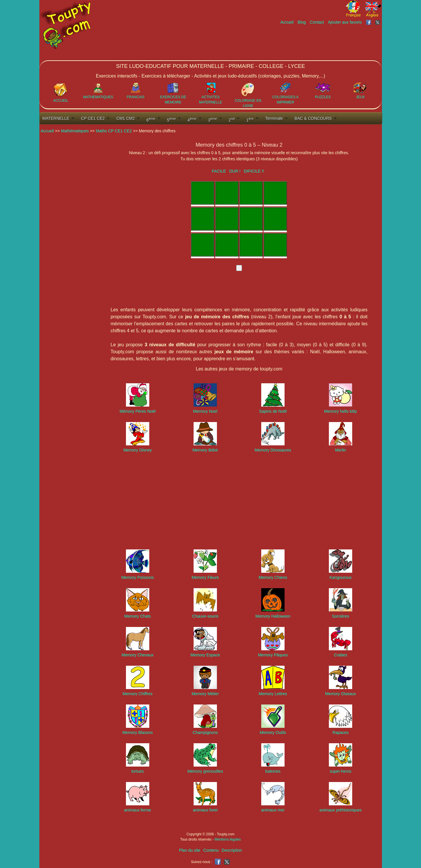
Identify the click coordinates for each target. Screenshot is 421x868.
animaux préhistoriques (341, 810)
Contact (317, 22)
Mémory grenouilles (205, 771)
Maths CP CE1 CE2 (114, 131)
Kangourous (341, 577)
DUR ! (235, 171)
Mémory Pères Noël (138, 411)
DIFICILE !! (254, 171)
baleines (273, 771)
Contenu (211, 850)
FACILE (219, 171)
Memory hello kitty (341, 411)
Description (232, 850)
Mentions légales (228, 839)
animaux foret (205, 810)
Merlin (341, 450)
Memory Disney (137, 450)
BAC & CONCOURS (313, 118)
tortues (137, 771)
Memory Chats (137, 616)
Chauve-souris (205, 616)
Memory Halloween (273, 616)
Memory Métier (205, 694)
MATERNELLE (56, 118)
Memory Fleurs (205, 577)
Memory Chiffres (138, 694)
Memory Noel (205, 411)
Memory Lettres (273, 694)
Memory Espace (205, 655)
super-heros (341, 771)
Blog (302, 22)
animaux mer (273, 810)
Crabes (340, 655)
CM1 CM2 (126, 118)
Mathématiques (75, 131)
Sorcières (340, 616)
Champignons (205, 732)
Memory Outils (273, 732)
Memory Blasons (138, 732)
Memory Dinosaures (273, 450)
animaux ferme (138, 810)
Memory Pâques (273, 655)
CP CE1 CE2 (93, 118)
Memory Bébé (205, 450)
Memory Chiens (273, 577)
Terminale (274, 118)
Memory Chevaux (138, 655)
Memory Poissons (137, 577)
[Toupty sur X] (378, 22)
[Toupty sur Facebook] (369, 22)
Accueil (287, 22)
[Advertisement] (276, 43)
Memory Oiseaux (341, 694)
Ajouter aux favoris (345, 22)
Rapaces (340, 732)
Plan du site (190, 850)
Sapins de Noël (273, 411)
